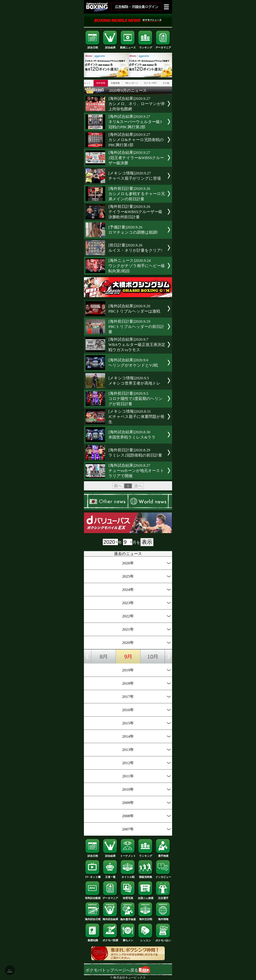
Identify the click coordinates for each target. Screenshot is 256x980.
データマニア (163, 46)
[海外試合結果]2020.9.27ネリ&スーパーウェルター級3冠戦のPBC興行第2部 (135, 122)
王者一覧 (110, 876)
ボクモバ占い (163, 939)
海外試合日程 (93, 918)
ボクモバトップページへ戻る (118, 970)
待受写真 (128, 897)
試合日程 (93, 46)
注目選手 (163, 897)
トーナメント (128, 855)
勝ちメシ (128, 939)
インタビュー (163, 876)
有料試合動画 (93, 897)
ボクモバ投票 (110, 939)
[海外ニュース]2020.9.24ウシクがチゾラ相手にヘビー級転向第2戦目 (137, 266)
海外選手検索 (128, 918)
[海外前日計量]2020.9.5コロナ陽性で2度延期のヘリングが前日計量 (136, 399)
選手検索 (163, 855)
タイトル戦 (128, 876)
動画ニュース (128, 46)
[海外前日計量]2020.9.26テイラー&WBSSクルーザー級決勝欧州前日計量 (135, 212)
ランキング (146, 46)
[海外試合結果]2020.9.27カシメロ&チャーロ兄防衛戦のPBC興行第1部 (136, 140)
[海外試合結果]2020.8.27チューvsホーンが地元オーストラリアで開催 (136, 471)
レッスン (146, 939)
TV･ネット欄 (93, 876)
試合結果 (110, 46)
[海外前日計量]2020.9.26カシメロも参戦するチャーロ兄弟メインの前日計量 (137, 194)
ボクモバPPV (150, 83)
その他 (166, 83)
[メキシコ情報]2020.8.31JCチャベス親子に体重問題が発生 (136, 417)
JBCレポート (132, 83)
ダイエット (85, 83)
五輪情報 (115, 83)
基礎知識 (93, 939)
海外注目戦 (146, 918)
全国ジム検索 (146, 897)
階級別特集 (146, 876)
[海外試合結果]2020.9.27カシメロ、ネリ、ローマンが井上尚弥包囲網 (137, 104)
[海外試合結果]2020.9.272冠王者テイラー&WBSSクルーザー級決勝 (136, 158)
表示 (147, 542)
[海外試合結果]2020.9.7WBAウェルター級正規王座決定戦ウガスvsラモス (137, 345)
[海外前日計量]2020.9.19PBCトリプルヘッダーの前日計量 (136, 327)
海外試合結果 (110, 918)
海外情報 (101, 83)
